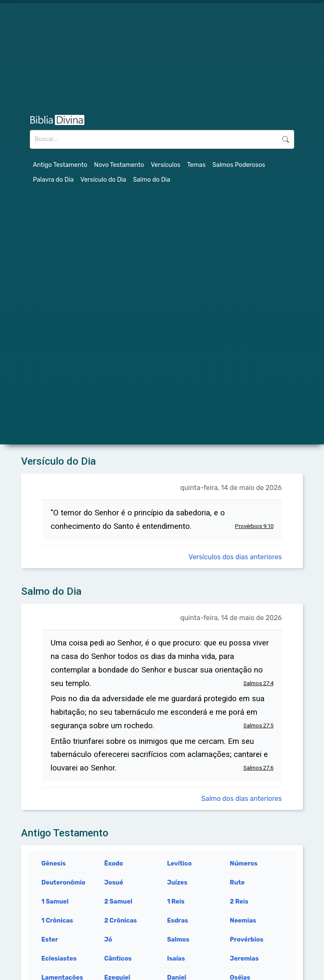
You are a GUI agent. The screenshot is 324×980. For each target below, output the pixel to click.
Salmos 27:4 (258, 683)
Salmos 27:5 (258, 725)
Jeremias (244, 958)
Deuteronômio (63, 882)
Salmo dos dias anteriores (242, 799)
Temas (197, 165)
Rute (237, 882)
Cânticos (118, 958)
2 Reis (239, 901)
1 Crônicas (57, 920)
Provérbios (247, 939)
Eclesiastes (59, 958)
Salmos (178, 939)
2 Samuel (118, 901)
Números (244, 863)
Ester (50, 939)
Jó (108, 939)
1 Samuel (55, 901)
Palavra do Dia (53, 180)
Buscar (285, 139)
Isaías (176, 958)
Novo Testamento (119, 165)
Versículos (166, 165)
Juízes (177, 882)
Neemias (243, 920)
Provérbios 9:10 (254, 526)
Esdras (178, 920)
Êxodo (114, 863)
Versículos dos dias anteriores (235, 557)
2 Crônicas (120, 920)
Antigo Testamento (60, 165)
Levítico (180, 863)
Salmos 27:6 (258, 768)
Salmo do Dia (151, 180)
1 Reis (176, 901)
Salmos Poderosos (239, 165)
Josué (114, 882)
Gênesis (54, 863)
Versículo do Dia (104, 180)
